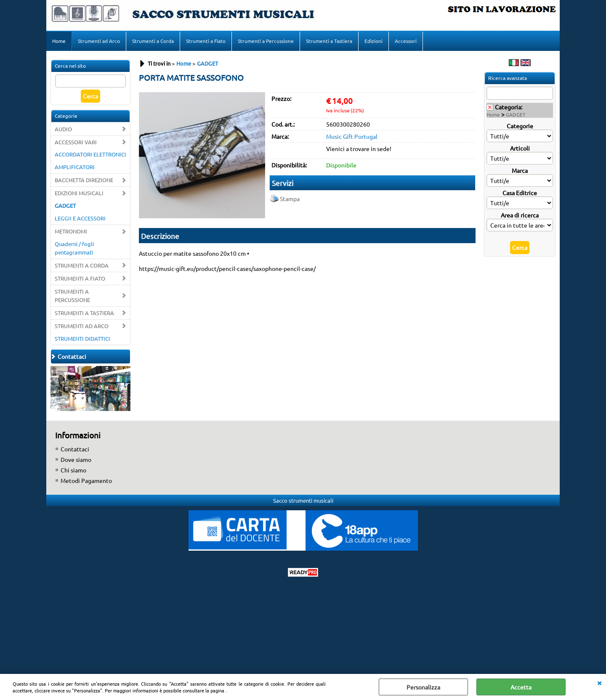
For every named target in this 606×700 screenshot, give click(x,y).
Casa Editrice (520, 193)
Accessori (406, 41)
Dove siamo (76, 459)
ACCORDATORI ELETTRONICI (90, 154)
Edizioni (373, 41)
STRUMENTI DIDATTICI (82, 338)
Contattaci (75, 449)
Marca (520, 170)
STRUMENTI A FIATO (80, 278)
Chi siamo (73, 470)
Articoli (520, 148)
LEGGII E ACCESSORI (80, 218)
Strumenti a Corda (153, 41)
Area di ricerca (520, 215)
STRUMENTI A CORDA (82, 265)
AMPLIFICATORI (75, 167)
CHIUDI (599, 682)
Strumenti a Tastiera (329, 41)
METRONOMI (71, 231)
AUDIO (63, 129)
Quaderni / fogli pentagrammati (74, 248)
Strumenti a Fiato (206, 41)
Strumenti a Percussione (266, 41)
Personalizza (423, 687)
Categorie (520, 126)
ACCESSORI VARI (76, 142)
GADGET (65, 205)
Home (59, 41)
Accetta (521, 687)
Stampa (290, 199)
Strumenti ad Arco (99, 41)
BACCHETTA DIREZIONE (84, 180)
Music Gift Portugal (352, 136)
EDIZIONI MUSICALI (79, 193)
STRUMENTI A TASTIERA (84, 313)
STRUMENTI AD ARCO (82, 326)
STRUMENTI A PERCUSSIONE (72, 296)
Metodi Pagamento (86, 480)
